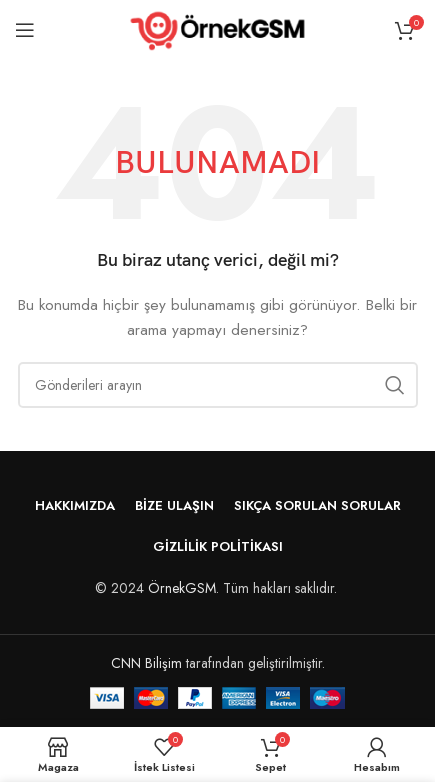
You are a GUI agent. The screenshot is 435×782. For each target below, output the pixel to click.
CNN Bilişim (146, 663)
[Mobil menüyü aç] (25, 30)
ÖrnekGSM (182, 588)
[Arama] (218, 385)
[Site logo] (217, 28)
